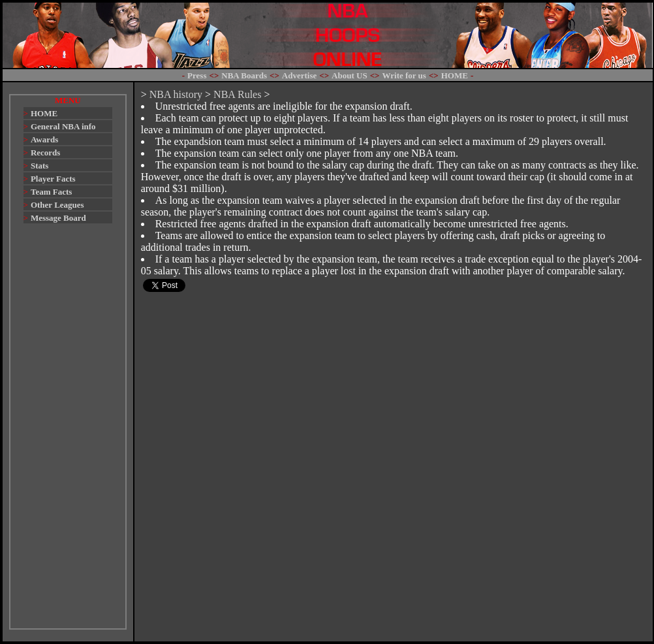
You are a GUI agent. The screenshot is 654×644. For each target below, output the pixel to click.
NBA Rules (237, 94)
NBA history (176, 94)
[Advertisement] (68, 432)
